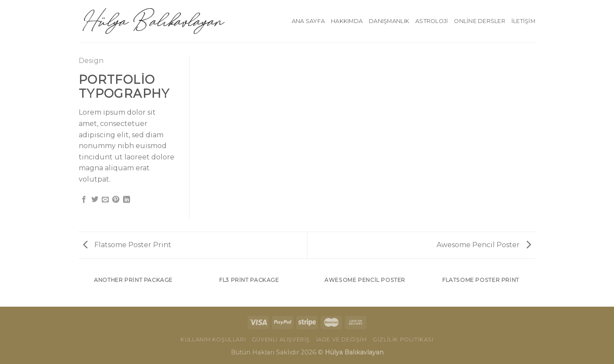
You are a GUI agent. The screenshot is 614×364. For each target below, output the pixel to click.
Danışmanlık (389, 21)
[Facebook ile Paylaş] (84, 200)
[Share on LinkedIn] (127, 200)
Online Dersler (480, 21)
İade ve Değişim (342, 339)
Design (91, 61)
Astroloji (432, 21)
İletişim (523, 21)
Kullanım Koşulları (213, 339)
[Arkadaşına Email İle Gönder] (105, 200)
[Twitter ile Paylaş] (95, 200)
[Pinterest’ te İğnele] (116, 200)
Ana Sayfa (308, 21)
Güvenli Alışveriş (281, 339)
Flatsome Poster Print (127, 245)
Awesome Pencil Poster (484, 245)
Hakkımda (347, 21)
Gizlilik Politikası (403, 339)
